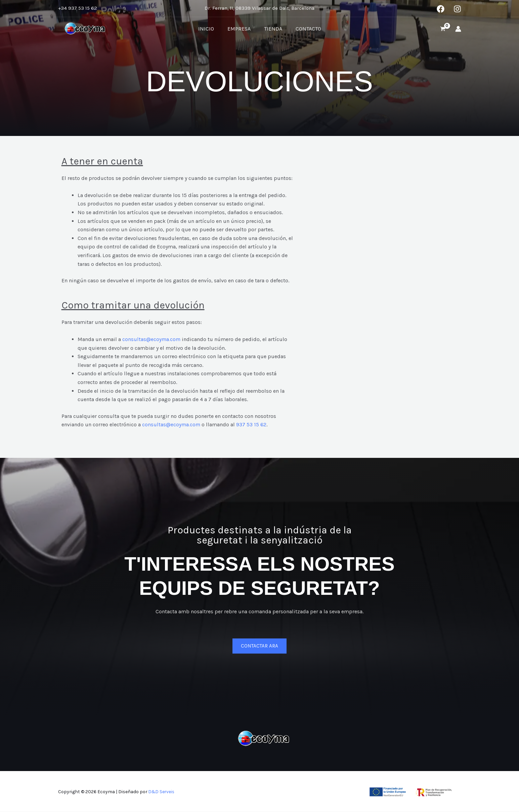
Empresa (240, 29)
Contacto (304, 29)
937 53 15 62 (252, 424)
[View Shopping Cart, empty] (443, 29)
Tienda (272, 29)
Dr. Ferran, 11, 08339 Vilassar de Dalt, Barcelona (259, 8)
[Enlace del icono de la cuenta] (458, 29)
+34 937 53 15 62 (78, 8)
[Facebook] (441, 9)
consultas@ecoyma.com (152, 339)
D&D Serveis (162, 792)
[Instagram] (457, 9)
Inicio (210, 29)
